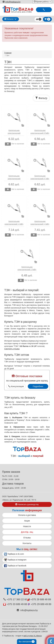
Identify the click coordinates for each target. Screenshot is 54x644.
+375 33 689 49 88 (15, 604)
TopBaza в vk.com (14, 554)
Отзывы (27, 538)
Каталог (9, 19)
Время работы (42, 2)
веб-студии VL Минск (33, 636)
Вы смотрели (27, 642)
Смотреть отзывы (12, 349)
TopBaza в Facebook (15, 566)
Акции (27, 521)
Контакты (27, 543)
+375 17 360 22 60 (15, 599)
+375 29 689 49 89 (39, 599)
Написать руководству (27, 504)
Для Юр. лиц (27, 532)
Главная (8, 53)
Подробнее (38, 386)
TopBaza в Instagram (15, 560)
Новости (27, 526)
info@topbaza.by (12, 2)
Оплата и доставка (27, 515)
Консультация (16, 386)
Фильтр (41, 98)
